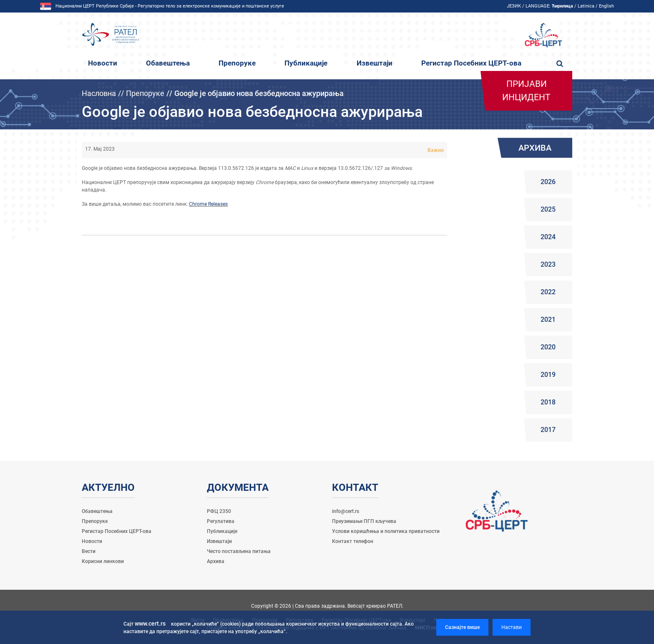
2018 (548, 402)
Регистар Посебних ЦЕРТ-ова (471, 63)
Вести (89, 551)
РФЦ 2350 (219, 511)
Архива (216, 561)
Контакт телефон (353, 541)
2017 (548, 430)
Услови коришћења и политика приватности (386, 531)
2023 (548, 264)
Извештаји (375, 63)
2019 (548, 375)
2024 (548, 237)
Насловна (99, 93)
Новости (103, 63)
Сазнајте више (462, 627)
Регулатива (221, 521)
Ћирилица (562, 6)
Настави (512, 627)
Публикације (306, 63)
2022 (548, 292)
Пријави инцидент (526, 91)
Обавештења (168, 63)
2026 (548, 182)
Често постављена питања (239, 551)
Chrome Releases (208, 204)
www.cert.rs (150, 624)
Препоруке (237, 63)
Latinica (586, 6)
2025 (548, 209)
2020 (548, 347)
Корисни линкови (103, 561)
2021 (548, 319)
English (606, 6)
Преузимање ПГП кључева (364, 521)
